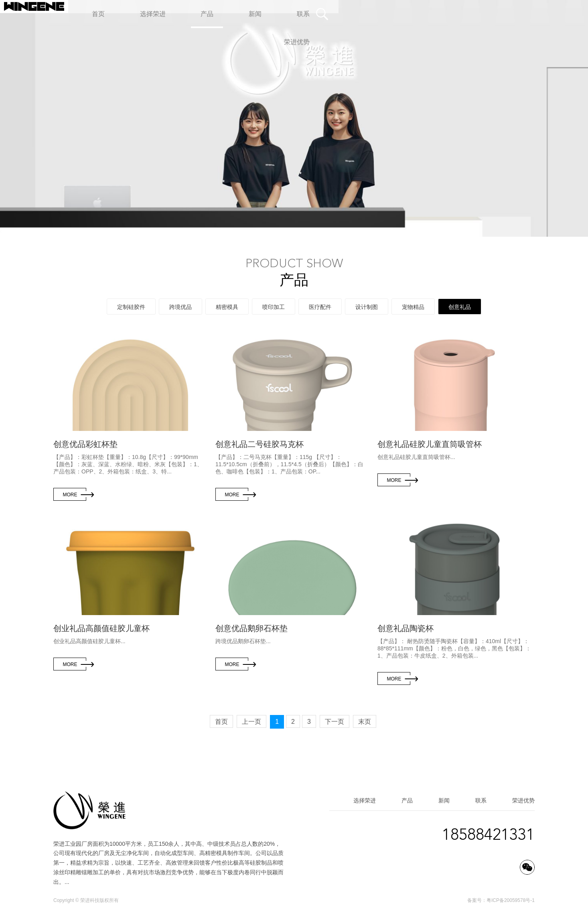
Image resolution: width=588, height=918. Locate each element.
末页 (365, 722)
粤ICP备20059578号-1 (511, 900)
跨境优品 (180, 307)
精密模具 (227, 307)
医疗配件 (320, 307)
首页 (221, 722)
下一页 (335, 722)
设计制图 (367, 307)
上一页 (251, 722)
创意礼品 (460, 307)
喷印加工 (274, 307)
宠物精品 (413, 307)
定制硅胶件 (131, 307)
